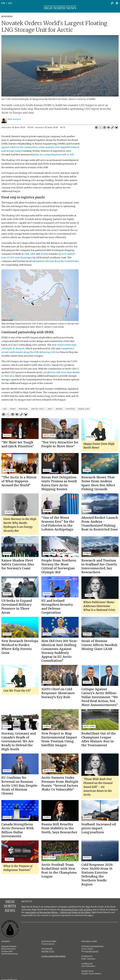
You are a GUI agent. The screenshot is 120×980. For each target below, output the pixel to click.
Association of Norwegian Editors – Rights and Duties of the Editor (58, 912)
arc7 (50, 409)
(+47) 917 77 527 (48, 951)
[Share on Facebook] (96, 127)
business (23, 409)
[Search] (112, 3)
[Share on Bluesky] (116, 127)
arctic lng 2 (38, 409)
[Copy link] (112, 127)
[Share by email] (108, 127)
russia (59, 409)
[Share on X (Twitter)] (100, 127)
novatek (70, 409)
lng (5, 409)
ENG (10, 3)
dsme (13, 409)
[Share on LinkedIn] (104, 127)
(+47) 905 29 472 (92, 951)
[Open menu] (118, 3)
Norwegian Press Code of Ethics (77, 910)
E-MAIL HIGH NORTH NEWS (53, 956)
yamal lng (84, 409)
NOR (3, 3)
